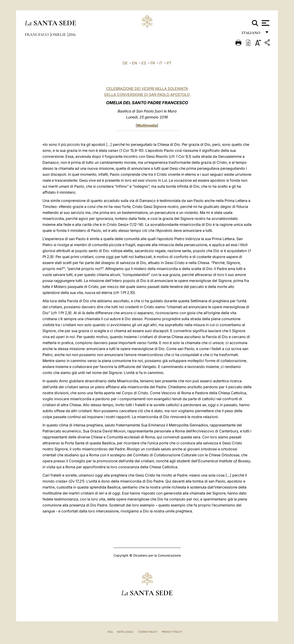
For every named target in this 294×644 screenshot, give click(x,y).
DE (125, 63)
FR (153, 63)
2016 (72, 34)
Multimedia (147, 125)
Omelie (59, 34)
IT (161, 63)
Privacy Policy (172, 632)
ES (144, 63)
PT (169, 63)
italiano (252, 34)
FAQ (110, 632)
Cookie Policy (148, 632)
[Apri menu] (265, 23)
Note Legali (125, 632)
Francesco (37, 34)
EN (135, 63)
